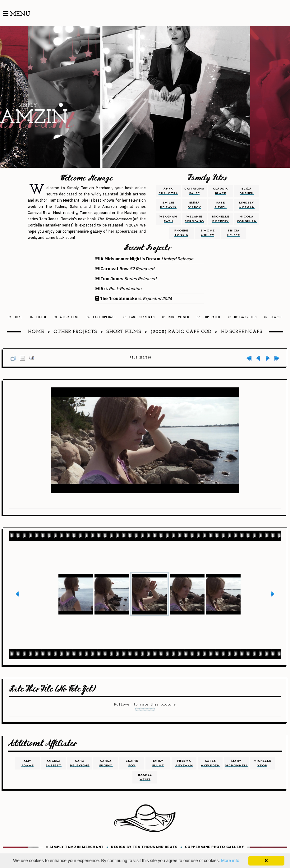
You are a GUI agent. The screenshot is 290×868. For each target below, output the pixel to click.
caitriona (194, 191)
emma (194, 205)
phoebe (182, 233)
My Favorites (245, 317)
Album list (69, 317)
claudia (221, 191)
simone (208, 233)
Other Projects (75, 332)
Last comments (142, 317)
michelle (221, 219)
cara (80, 763)
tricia (234, 233)
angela (53, 763)
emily (158, 763)
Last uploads (104, 317)
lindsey (247, 205)
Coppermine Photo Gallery (214, 847)
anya (168, 191)
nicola (247, 219)
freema (184, 763)
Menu (16, 14)
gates (210, 763)
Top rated (212, 317)
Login (41, 317)
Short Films (124, 332)
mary (237, 763)
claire (132, 763)
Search (276, 317)
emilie (168, 205)
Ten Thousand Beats (155, 847)
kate (221, 205)
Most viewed (179, 317)
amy (28, 763)
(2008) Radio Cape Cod (181, 332)
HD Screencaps (242, 332)
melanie (194, 219)
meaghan (168, 219)
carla (106, 763)
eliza (247, 191)
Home (19, 317)
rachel (145, 777)
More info (230, 861)
